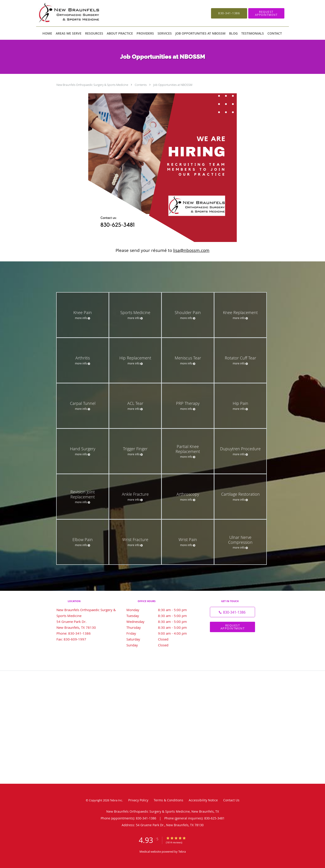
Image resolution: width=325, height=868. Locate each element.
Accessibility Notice (203, 800)
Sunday (161, 645)
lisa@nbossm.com (191, 250)
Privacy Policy (138, 800)
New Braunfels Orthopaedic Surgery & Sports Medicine (93, 85)
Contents (141, 85)
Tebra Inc (116, 800)
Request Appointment (233, 627)
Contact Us (231, 800)
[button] (266, 13)
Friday (161, 633)
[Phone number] (232, 612)
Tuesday (161, 616)
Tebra (182, 852)
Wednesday (161, 622)
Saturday (161, 639)
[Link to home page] (77, 13)
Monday (161, 610)
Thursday (161, 627)
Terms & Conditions (168, 800)
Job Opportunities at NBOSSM (173, 85)
